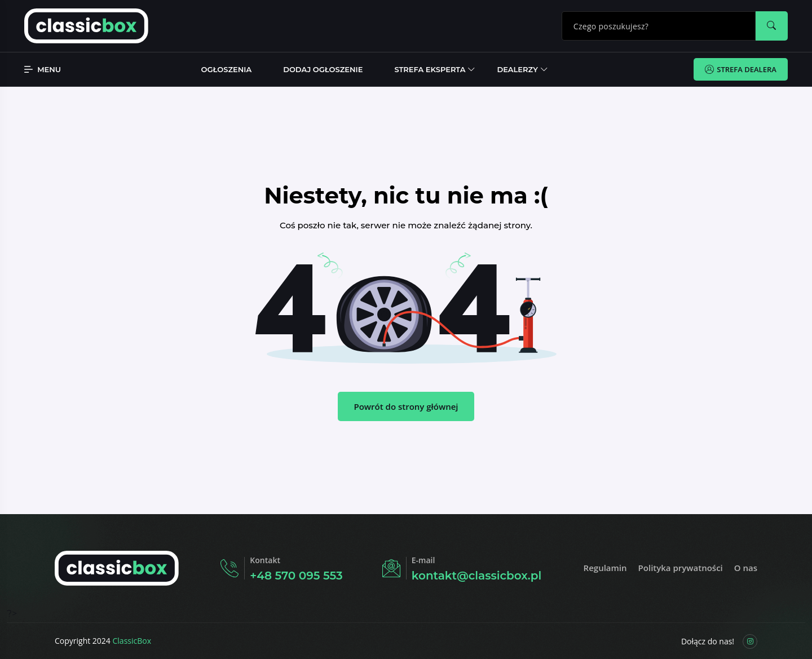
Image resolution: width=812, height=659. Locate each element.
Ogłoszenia (227, 69)
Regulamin (605, 568)
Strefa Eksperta (430, 69)
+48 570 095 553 (296, 576)
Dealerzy (517, 69)
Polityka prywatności (681, 568)
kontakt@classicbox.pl (476, 576)
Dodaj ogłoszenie (323, 69)
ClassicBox (132, 641)
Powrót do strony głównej (406, 406)
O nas (746, 568)
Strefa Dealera (741, 69)
